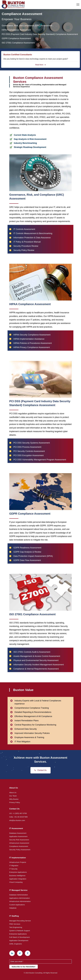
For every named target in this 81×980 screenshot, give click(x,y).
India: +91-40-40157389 (18, 817)
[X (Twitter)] (20, 953)
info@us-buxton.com (17, 820)
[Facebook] (28, 953)
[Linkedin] (12, 953)
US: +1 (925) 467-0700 (18, 813)
